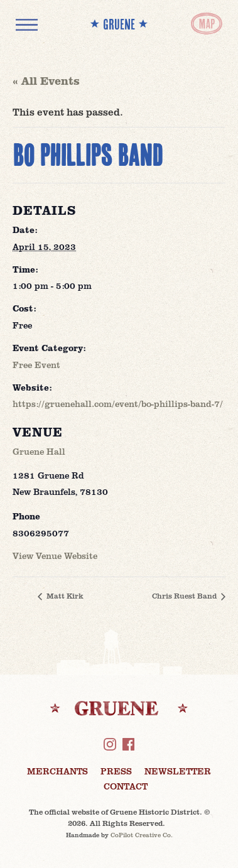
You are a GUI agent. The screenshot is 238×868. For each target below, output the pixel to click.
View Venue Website (55, 556)
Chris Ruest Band (185, 595)
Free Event (36, 365)
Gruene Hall (39, 451)
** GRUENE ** (119, 24)
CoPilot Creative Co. (142, 835)
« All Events (46, 80)
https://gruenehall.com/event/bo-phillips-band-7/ (118, 404)
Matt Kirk (64, 595)
